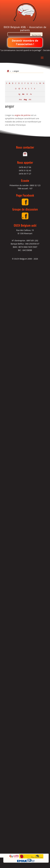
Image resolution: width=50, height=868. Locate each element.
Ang (25, 99)
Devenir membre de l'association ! (25, 42)
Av (31, 94)
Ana (20, 99)
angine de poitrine (23, 115)
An (23, 94)
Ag (19, 94)
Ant (30, 99)
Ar (27, 94)
